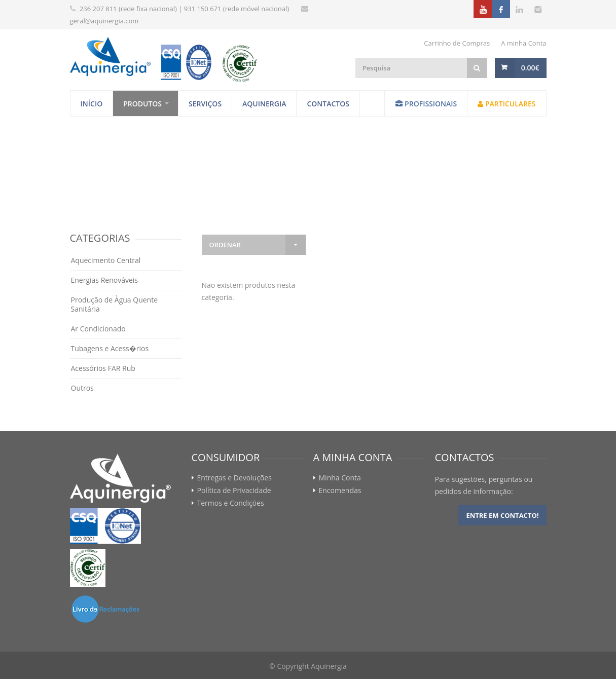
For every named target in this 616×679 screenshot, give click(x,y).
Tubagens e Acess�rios (110, 348)
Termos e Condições (231, 503)
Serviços (205, 104)
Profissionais (426, 104)
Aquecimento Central (106, 260)
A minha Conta (523, 43)
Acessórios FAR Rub (103, 368)
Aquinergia (264, 104)
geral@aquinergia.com (104, 21)
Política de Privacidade (234, 491)
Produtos (142, 104)
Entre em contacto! (502, 515)
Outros (82, 388)
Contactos (328, 104)
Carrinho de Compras (457, 43)
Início (92, 104)
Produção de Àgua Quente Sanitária (115, 304)
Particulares (506, 104)
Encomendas (340, 491)
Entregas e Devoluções (234, 478)
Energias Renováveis (105, 280)
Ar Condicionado (98, 329)
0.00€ (530, 68)
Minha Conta (340, 478)
